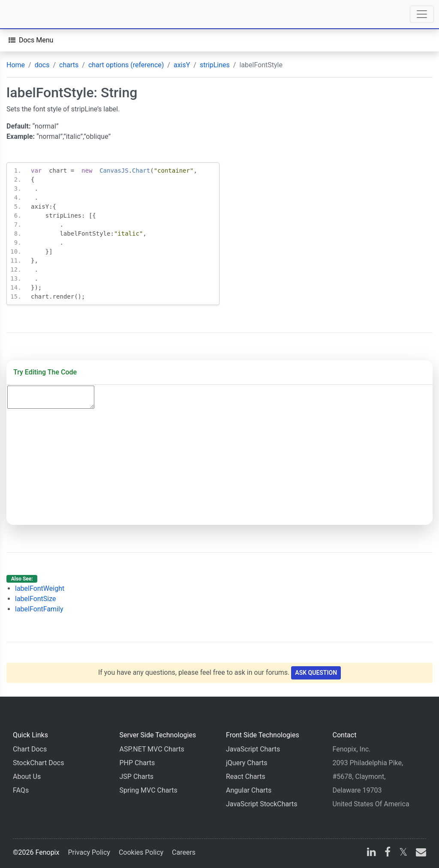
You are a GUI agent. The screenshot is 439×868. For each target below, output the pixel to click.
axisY (182, 65)
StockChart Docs (38, 763)
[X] (403, 853)
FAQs (21, 790)
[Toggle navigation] (422, 14)
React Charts (246, 777)
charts (69, 65)
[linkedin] (371, 853)
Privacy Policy (89, 852)
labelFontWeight (40, 588)
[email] (419, 853)
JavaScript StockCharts (262, 804)
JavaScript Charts (253, 749)
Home (16, 65)
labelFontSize (36, 599)
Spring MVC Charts (149, 790)
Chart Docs (30, 749)
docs (42, 65)
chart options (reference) (126, 65)
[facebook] (388, 853)
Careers (184, 852)
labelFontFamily (39, 609)
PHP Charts (137, 763)
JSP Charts (137, 777)
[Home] (31, 14)
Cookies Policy (141, 852)
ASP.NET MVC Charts (152, 749)
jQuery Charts (247, 763)
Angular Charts (249, 790)
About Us (27, 777)
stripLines (215, 65)
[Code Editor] (51, 397)
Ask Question (316, 673)
